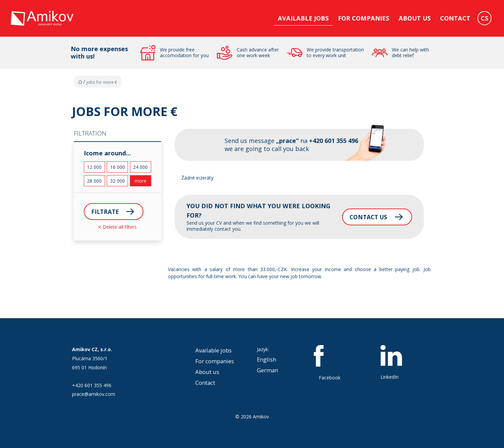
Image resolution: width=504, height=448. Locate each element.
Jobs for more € (102, 82)
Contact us (363, 217)
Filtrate (106, 212)
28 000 (94, 181)
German (267, 370)
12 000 (94, 167)
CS (484, 18)
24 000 (140, 167)
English (266, 359)
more (141, 181)
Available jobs (303, 18)
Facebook (330, 363)
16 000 (117, 167)
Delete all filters (117, 227)
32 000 (117, 181)
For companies (364, 18)
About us (415, 18)
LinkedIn (391, 363)
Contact (455, 18)
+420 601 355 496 (92, 385)
